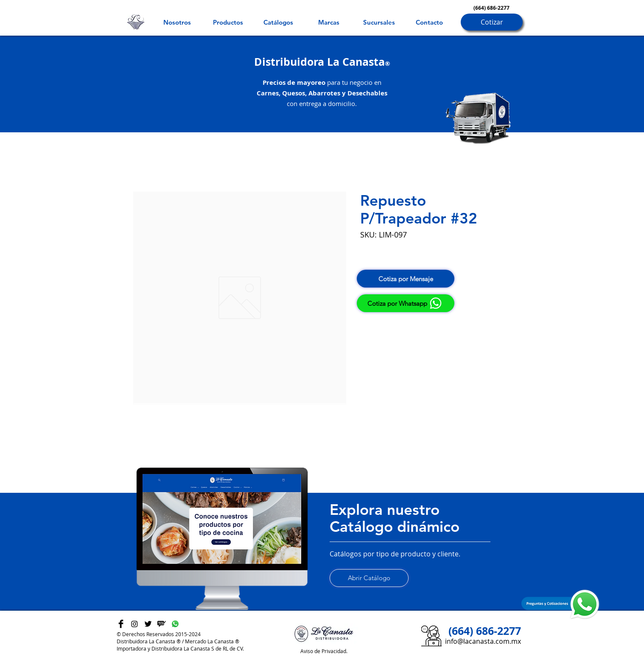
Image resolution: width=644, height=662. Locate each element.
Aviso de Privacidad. (324, 651)
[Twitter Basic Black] (148, 624)
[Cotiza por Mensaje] (406, 279)
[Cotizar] (492, 22)
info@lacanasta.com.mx (483, 641)
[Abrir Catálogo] (369, 578)
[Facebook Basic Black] (121, 624)
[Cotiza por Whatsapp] (406, 303)
